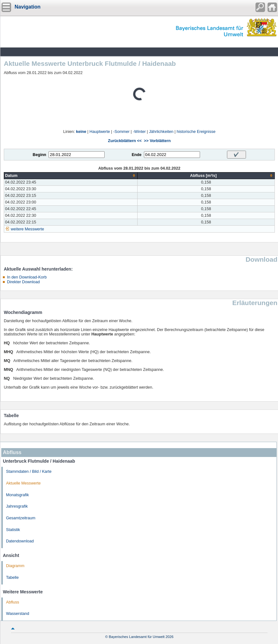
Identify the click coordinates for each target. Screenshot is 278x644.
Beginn (39, 155)
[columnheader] (71, 175)
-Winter (139, 132)
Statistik (13, 530)
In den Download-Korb (27, 277)
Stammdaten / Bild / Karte (29, 472)
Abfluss (13, 602)
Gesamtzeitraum (21, 518)
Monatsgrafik (17, 495)
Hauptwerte (100, 132)
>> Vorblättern (157, 141)
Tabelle (12, 578)
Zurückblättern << (125, 141)
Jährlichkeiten (161, 132)
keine (81, 132)
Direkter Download (23, 282)
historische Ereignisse (196, 132)
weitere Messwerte (27, 229)
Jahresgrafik (17, 506)
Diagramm (15, 566)
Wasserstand (18, 614)
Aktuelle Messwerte (23, 483)
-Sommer (121, 132)
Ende (136, 155)
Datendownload (20, 541)
